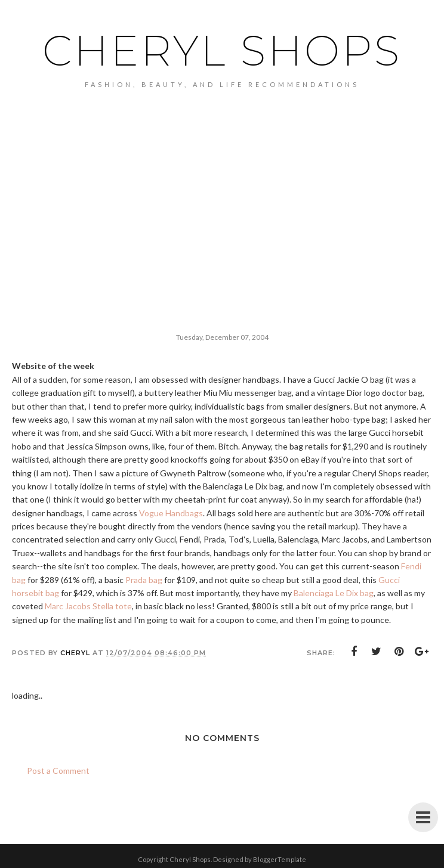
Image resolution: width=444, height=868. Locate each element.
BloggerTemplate (280, 859)
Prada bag (144, 580)
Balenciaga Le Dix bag (334, 593)
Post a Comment (58, 771)
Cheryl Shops (222, 51)
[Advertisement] (222, 225)
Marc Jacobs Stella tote (88, 606)
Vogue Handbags (171, 513)
